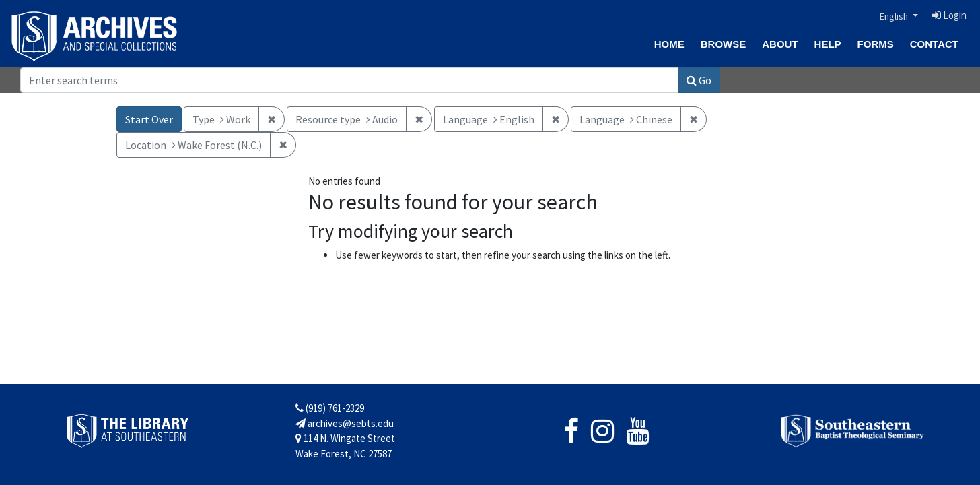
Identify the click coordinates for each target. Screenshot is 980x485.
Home (669, 44)
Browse (724, 44)
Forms (876, 44)
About (780, 44)
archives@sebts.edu (345, 423)
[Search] (349, 80)
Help (828, 44)
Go (699, 80)
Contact (934, 44)
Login (949, 15)
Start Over (149, 119)
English (895, 16)
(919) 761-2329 (330, 408)
